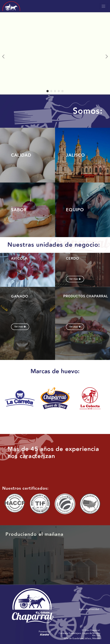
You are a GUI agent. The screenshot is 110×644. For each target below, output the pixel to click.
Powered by (45, 633)
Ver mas (75, 279)
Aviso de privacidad (89, 609)
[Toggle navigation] (103, 6)
